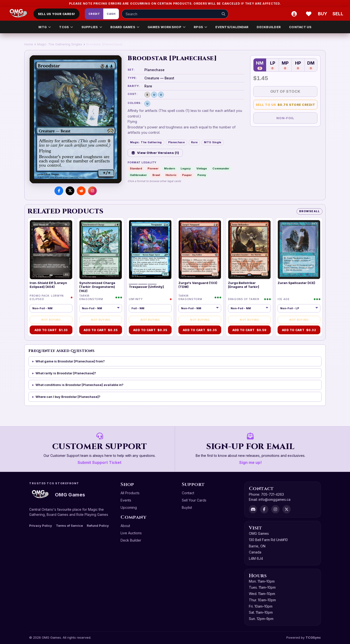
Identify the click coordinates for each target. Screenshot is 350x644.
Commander (221, 168)
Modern (170, 168)
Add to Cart (51, 330)
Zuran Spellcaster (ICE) (296, 283)
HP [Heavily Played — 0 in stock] (298, 65)
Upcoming (129, 507)
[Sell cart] (338, 14)
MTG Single (213, 142)
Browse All (310, 211)
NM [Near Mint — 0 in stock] (260, 65)
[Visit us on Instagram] (92, 191)
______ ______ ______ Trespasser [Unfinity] (146, 285)
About (125, 526)
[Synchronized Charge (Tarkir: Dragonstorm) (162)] (101, 250)
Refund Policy (98, 526)
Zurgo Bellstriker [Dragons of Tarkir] (244, 285)
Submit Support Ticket (100, 462)
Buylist (187, 507)
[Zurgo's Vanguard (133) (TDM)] (200, 250)
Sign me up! (250, 462)
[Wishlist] (309, 14)
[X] (287, 509)
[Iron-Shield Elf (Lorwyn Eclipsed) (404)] (51, 250)
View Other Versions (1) (155, 153)
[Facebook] (264, 509)
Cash (111, 14)
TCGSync (313, 637)
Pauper (187, 175)
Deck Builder (131, 540)
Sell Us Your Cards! (57, 14)
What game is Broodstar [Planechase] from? (70, 361)
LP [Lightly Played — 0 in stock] (273, 65)
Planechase (176, 142)
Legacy (186, 168)
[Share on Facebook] (59, 191)
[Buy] (323, 14)
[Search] (223, 14)
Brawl (156, 175)
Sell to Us (285, 105)
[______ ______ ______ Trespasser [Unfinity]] (150, 250)
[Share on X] (70, 191)
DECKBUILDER (269, 27)
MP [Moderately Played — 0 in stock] (285, 65)
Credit (94, 14)
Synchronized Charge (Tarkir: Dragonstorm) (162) (97, 287)
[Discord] (253, 509)
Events (126, 500)
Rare (194, 142)
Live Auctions (131, 533)
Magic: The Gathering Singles (60, 44)
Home (29, 44)
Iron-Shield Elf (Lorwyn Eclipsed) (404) (48, 285)
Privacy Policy (41, 526)
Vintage (202, 168)
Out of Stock (285, 91)
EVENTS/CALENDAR (232, 27)
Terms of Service (69, 526)
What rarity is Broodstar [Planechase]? (66, 373)
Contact (188, 493)
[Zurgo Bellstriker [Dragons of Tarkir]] (249, 250)
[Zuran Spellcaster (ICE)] (299, 250)
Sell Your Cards (194, 500)
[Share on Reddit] (81, 191)
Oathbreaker (138, 175)
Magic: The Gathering (146, 142)
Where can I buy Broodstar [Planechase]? (68, 397)
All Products (130, 493)
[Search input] (175, 14)
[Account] (294, 14)
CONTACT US (300, 27)
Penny (202, 175)
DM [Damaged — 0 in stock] (311, 65)
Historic (171, 175)
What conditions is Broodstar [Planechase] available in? (79, 385)
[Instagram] (275, 509)
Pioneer (153, 168)
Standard (136, 168)
